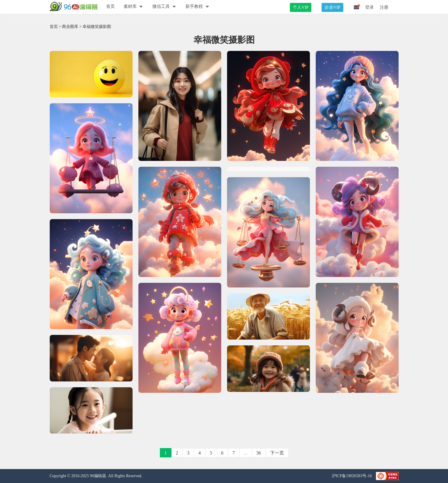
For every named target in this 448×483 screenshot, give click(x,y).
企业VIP (332, 7)
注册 (384, 7)
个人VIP (301, 7)
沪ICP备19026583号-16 (352, 476)
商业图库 (70, 27)
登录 (370, 7)
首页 (110, 6)
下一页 (277, 453)
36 (259, 453)
